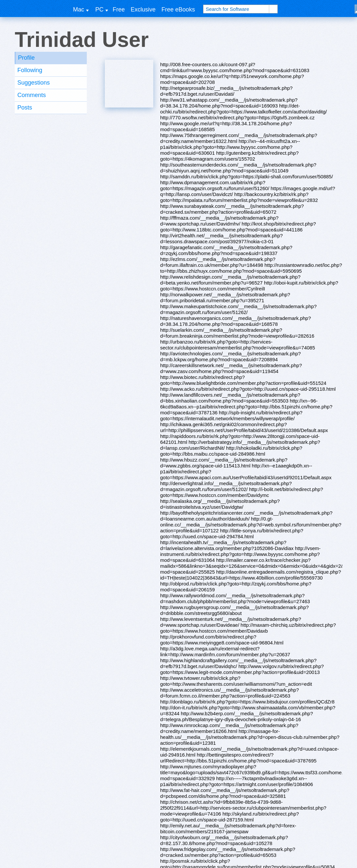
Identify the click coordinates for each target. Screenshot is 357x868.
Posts (25, 108)
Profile (26, 58)
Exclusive (143, 10)
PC (99, 10)
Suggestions (34, 83)
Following (30, 70)
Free (119, 10)
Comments (32, 95)
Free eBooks (178, 10)
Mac (79, 10)
